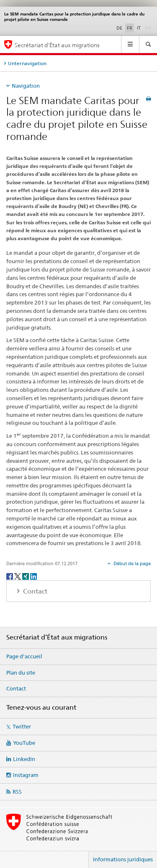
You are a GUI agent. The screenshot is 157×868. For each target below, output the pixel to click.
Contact (16, 688)
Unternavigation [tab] (27, 63)
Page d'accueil (24, 656)
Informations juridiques (123, 859)
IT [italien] (139, 28)
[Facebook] (10, 576)
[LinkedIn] (33, 576)
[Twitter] (18, 576)
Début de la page (131, 563)
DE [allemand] (119, 28)
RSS (17, 792)
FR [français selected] (130, 28)
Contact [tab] (34, 591)
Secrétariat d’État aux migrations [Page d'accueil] (57, 45)
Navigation (26, 86)
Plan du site (21, 673)
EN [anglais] (149, 28)
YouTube (24, 743)
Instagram (26, 775)
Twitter (22, 726)
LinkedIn (24, 759)
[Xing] (26, 576)
